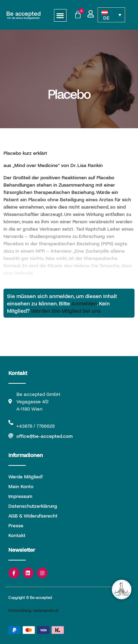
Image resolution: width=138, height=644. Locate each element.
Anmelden (84, 303)
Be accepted (24, 13)
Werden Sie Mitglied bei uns (66, 310)
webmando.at (46, 610)
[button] (60, 16)
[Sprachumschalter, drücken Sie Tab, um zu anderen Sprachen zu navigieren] (112, 15)
